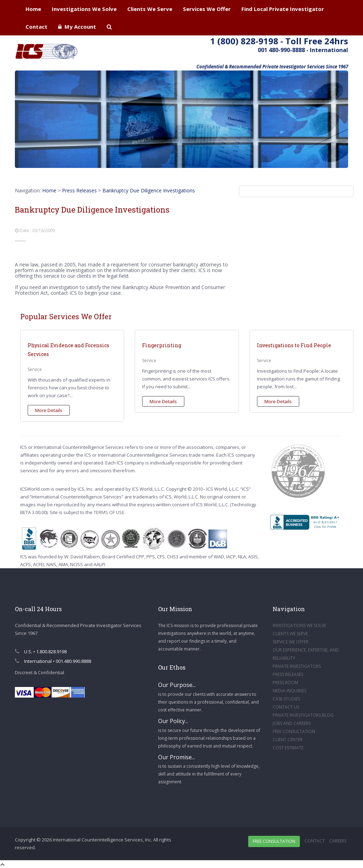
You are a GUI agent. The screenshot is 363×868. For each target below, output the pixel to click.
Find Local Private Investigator (283, 9)
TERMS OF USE (109, 512)
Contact (37, 27)
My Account (77, 27)
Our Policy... (173, 721)
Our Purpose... (177, 685)
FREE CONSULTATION (294, 731)
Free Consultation (274, 841)
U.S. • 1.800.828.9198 (41, 652)
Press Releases (79, 190)
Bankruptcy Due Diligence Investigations (149, 190)
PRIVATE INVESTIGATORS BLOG (303, 715)
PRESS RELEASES (288, 674)
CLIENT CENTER (288, 740)
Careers (338, 841)
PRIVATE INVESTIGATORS (297, 666)
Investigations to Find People (294, 345)
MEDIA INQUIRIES (289, 691)
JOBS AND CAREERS (292, 723)
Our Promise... (177, 757)
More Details (49, 410)
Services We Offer (207, 9)
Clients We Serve (150, 9)
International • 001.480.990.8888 (53, 661)
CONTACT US (286, 707)
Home (33, 9)
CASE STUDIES (286, 699)
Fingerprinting (162, 345)
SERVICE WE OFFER (291, 642)
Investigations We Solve (84, 9)
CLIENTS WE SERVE (290, 634)
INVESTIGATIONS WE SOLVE (299, 625)
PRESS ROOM (285, 683)
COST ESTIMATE (288, 748)
